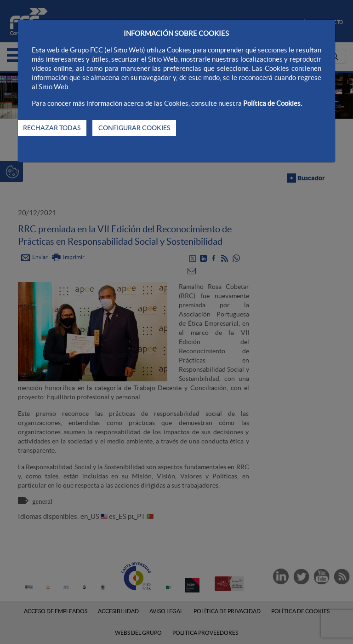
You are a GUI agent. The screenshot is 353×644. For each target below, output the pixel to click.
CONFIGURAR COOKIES (134, 128)
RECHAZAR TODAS (52, 128)
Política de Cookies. (273, 103)
